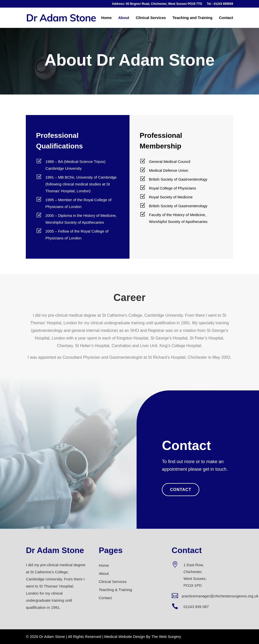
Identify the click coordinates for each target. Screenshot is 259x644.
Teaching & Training (115, 590)
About (124, 18)
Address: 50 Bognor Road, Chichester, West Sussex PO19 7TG (157, 4)
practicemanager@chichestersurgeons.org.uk (220, 596)
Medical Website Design (125, 637)
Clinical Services (151, 18)
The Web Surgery (166, 637)
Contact (226, 18)
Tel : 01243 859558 (220, 4)
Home (106, 18)
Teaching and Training (192, 18)
